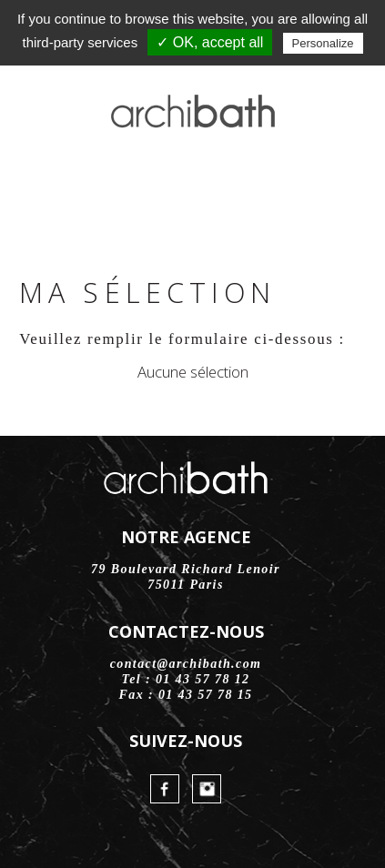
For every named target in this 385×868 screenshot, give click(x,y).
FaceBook (146, 184)
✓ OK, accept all (210, 42)
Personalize (323, 43)
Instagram (193, 184)
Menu (342, 184)
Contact (239, 184)
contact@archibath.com (186, 664)
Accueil (43, 184)
